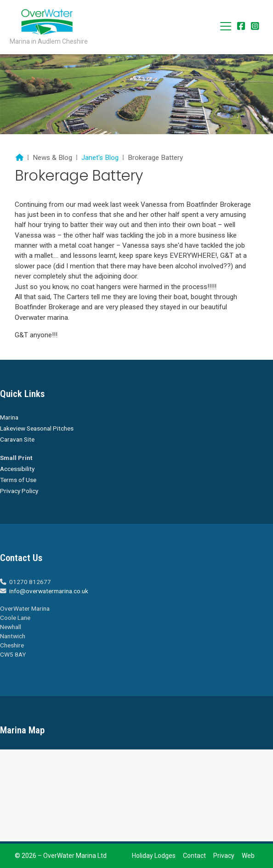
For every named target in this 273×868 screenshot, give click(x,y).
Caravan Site (17, 439)
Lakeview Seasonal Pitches (37, 428)
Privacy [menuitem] (224, 856)
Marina (9, 417)
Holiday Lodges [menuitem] (154, 856)
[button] (226, 26)
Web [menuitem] (248, 856)
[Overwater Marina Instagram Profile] (255, 27)
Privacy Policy (19, 491)
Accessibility (17, 469)
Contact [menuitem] (194, 856)
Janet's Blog (100, 158)
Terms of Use (18, 480)
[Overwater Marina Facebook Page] (241, 27)
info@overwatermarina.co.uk (49, 591)
